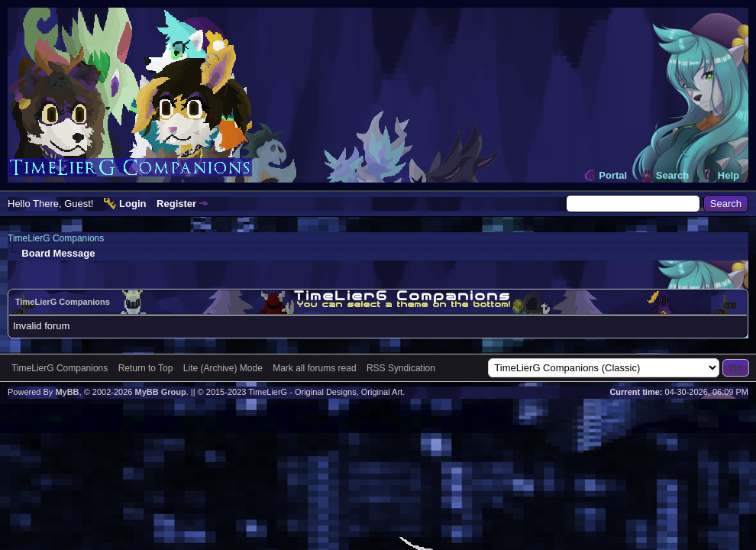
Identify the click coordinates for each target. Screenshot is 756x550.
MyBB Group (160, 392)
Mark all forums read (314, 368)
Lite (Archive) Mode (223, 368)
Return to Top (146, 368)
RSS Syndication (401, 368)
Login (132, 204)
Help (729, 175)
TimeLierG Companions (56, 238)
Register (176, 204)
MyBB (67, 392)
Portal (613, 175)
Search (672, 175)
